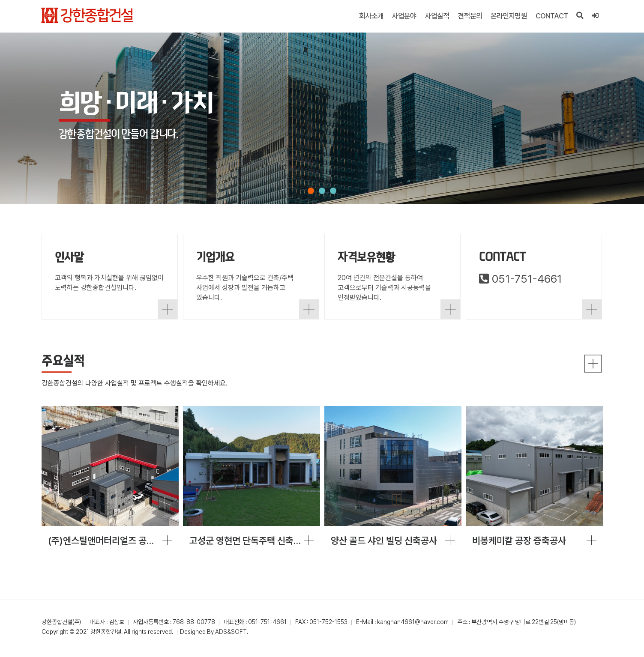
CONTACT (552, 16)
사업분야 (404, 16)
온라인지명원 (509, 16)
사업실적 (437, 16)
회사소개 (372, 16)
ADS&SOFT (231, 635)
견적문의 (470, 16)
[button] (311, 191)
